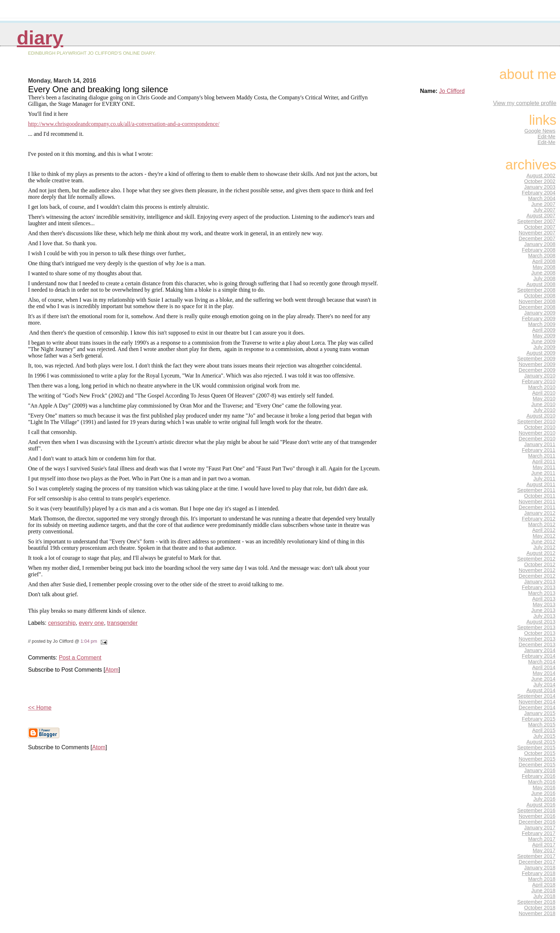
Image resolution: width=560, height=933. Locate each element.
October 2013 (540, 633)
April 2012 (544, 530)
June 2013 (543, 610)
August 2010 (541, 416)
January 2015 (540, 713)
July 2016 (544, 799)
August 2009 (541, 353)
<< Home (40, 708)
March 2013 (542, 593)
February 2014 (539, 656)
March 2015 (542, 725)
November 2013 (537, 639)
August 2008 (541, 284)
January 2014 (540, 650)
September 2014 (536, 696)
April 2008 (544, 261)
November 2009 (537, 364)
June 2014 (543, 679)
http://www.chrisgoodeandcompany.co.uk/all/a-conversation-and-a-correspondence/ (124, 124)
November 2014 (537, 702)
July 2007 (544, 210)
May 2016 (544, 788)
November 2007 (537, 233)
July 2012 (544, 547)
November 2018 (537, 913)
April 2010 (544, 393)
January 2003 (540, 187)
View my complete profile (525, 103)
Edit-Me (546, 137)
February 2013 (539, 587)
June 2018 (543, 890)
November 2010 (537, 433)
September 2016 (536, 810)
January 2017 (540, 828)
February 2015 (539, 719)
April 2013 (544, 599)
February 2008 (539, 250)
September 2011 (536, 490)
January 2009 (540, 313)
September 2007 (536, 221)
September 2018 (536, 902)
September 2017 (536, 856)
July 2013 (544, 616)
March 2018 (542, 879)
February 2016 (539, 776)
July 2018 (544, 896)
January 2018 (540, 868)
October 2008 (540, 296)
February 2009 (539, 319)
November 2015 (537, 759)
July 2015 (544, 736)
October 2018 (540, 908)
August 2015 (541, 742)
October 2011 (540, 496)
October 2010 (540, 427)
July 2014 (544, 685)
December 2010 (537, 439)
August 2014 (541, 690)
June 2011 (543, 473)
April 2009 (544, 330)
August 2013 (541, 622)
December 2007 (537, 238)
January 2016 (540, 770)
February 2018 (539, 873)
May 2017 (544, 850)
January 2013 (540, 582)
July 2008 (544, 278)
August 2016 (541, 805)
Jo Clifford (452, 91)
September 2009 (536, 359)
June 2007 (543, 204)
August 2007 (541, 216)
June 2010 (543, 404)
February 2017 (539, 833)
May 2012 (544, 536)
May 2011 (544, 467)
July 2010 (544, 410)
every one (91, 623)
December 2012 (537, 576)
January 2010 (540, 376)
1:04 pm (89, 641)
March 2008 (542, 256)
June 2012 (543, 542)
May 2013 (544, 604)
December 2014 (537, 707)
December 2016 (537, 822)
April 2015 (544, 730)
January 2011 (540, 444)
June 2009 (543, 341)
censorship (62, 623)
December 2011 (537, 507)
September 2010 (536, 421)
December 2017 (537, 862)
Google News (540, 131)
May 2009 (544, 336)
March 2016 (542, 782)
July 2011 (544, 479)
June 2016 (543, 793)
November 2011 (537, 502)
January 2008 (540, 244)
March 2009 (542, 324)
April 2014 (544, 667)
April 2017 (544, 845)
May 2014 (544, 673)
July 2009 (544, 347)
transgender (122, 623)
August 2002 (541, 176)
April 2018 (544, 885)
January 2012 (540, 513)
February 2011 (539, 450)
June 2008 (543, 273)
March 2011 (542, 456)
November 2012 (537, 570)
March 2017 (542, 839)
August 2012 (541, 553)
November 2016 (537, 816)
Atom (112, 670)
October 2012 (540, 564)
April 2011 (544, 461)
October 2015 (540, 753)
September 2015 (536, 747)
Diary (40, 38)
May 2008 (544, 267)
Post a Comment (80, 658)
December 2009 (537, 370)
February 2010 (539, 381)
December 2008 (537, 307)
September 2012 (536, 559)
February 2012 (539, 519)
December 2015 (537, 765)
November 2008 (537, 301)
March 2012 (542, 524)
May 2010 (544, 399)
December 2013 (537, 645)
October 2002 (540, 181)
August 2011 (541, 484)
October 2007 (540, 227)
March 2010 (542, 387)
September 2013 (536, 627)
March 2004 (542, 198)
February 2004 (539, 193)
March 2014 (542, 662)
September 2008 (536, 290)
